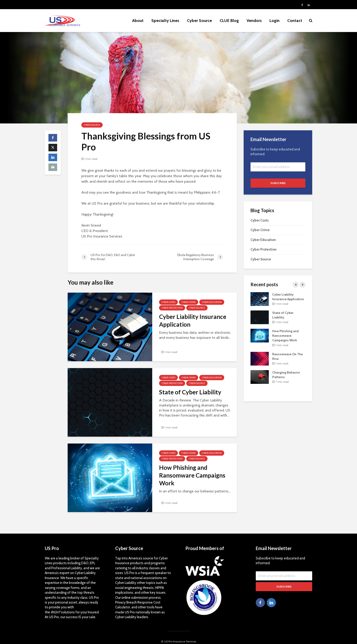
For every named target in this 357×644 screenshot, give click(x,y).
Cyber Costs (168, 302)
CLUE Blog (229, 21)
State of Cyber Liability (190, 392)
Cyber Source (199, 21)
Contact (295, 21)
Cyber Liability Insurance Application (193, 321)
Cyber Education (212, 302)
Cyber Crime (189, 302)
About (138, 21)
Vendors (254, 21)
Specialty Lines (165, 21)
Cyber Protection (172, 308)
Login (274, 21)
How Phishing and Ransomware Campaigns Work (192, 475)
